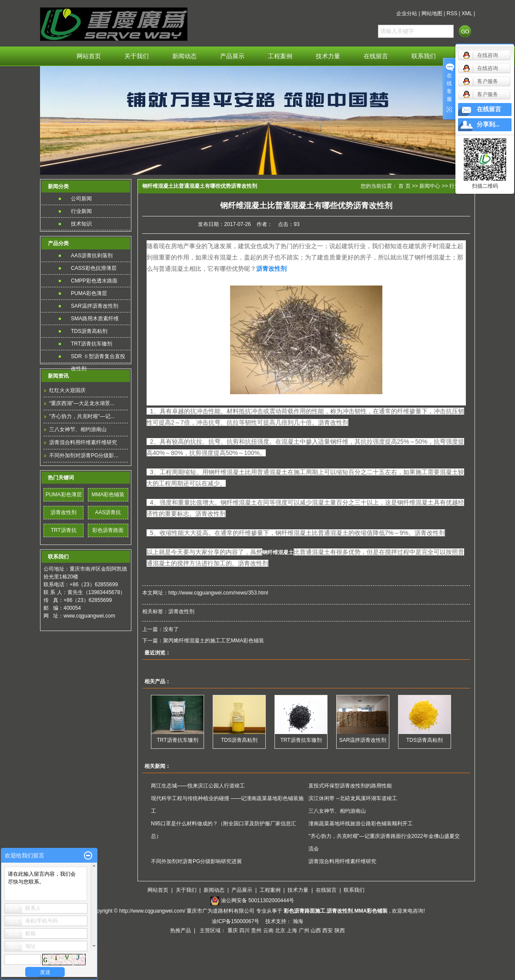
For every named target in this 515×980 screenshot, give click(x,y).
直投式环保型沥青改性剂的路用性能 (350, 786)
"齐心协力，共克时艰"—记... (82, 416)
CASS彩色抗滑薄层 (94, 268)
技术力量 (328, 56)
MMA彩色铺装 (108, 495)
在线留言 (376, 56)
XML (467, 13)
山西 (316, 930)
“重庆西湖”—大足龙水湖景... (82, 403)
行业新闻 (81, 211)
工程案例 (280, 56)
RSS (452, 13)
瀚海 (298, 921)
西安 (328, 930)
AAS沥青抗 (108, 512)
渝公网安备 (258, 900)
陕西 (340, 930)
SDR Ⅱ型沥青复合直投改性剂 (98, 358)
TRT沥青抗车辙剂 (92, 344)
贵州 (256, 930)
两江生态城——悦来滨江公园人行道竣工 (198, 786)
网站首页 (89, 56)
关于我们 (137, 56)
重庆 (233, 930)
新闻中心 (430, 186)
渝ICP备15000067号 (236, 921)
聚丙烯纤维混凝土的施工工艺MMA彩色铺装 (214, 641)
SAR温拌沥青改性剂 (95, 306)
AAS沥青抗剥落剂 (92, 256)
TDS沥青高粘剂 (89, 331)
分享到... (488, 125)
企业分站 (407, 13)
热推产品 (181, 930)
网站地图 (432, 13)
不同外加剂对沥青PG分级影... (84, 455)
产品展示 (232, 56)
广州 (304, 930)
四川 (244, 930)
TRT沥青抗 (64, 530)
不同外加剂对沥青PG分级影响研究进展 (196, 861)
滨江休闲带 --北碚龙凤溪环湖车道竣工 (353, 798)
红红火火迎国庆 (67, 390)
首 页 (404, 186)
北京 (280, 930)
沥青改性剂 (64, 512)
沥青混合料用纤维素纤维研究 (83, 442)
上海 (292, 930)
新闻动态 (184, 56)
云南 (268, 930)
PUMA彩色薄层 (89, 293)
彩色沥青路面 (108, 530)
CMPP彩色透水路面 (94, 281)
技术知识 (81, 224)
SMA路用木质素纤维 (95, 319)
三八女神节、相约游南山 (78, 429)
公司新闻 (81, 199)
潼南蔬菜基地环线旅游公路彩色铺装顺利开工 (361, 824)
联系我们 (424, 56)
